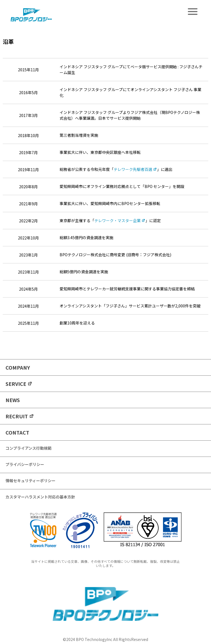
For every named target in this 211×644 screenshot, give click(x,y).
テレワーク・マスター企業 (120, 220)
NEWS (13, 400)
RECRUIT (20, 416)
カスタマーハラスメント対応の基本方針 (40, 497)
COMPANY (18, 367)
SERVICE (19, 384)
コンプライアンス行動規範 (29, 448)
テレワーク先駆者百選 (135, 169)
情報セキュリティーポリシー (30, 481)
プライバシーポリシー (25, 464)
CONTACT (17, 432)
